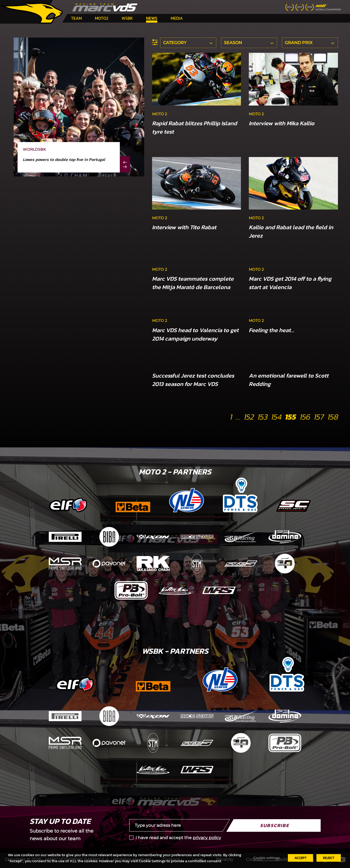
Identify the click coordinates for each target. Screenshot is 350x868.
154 (276, 417)
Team (76, 18)
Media (177, 18)
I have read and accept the (178, 838)
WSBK (127, 18)
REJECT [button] (329, 858)
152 (248, 417)
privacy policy (207, 838)
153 (262, 417)
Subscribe (275, 825)
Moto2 (102, 18)
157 (318, 417)
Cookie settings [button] (267, 858)
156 (305, 417)
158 (332, 417)
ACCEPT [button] (300, 858)
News (152, 18)
